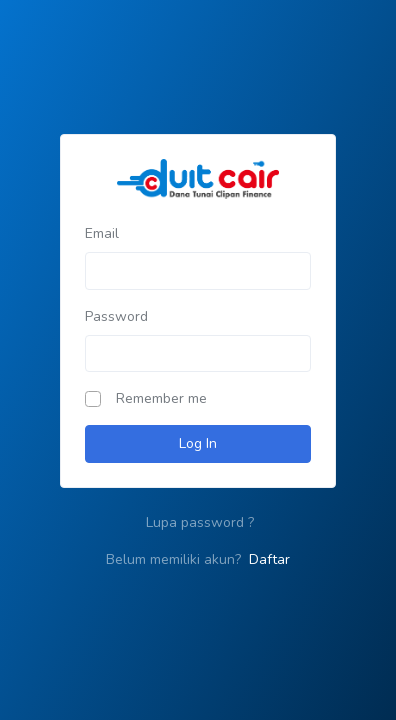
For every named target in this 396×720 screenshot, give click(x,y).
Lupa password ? (200, 522)
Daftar (269, 559)
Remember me (161, 398)
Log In (198, 443)
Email (102, 233)
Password (116, 316)
